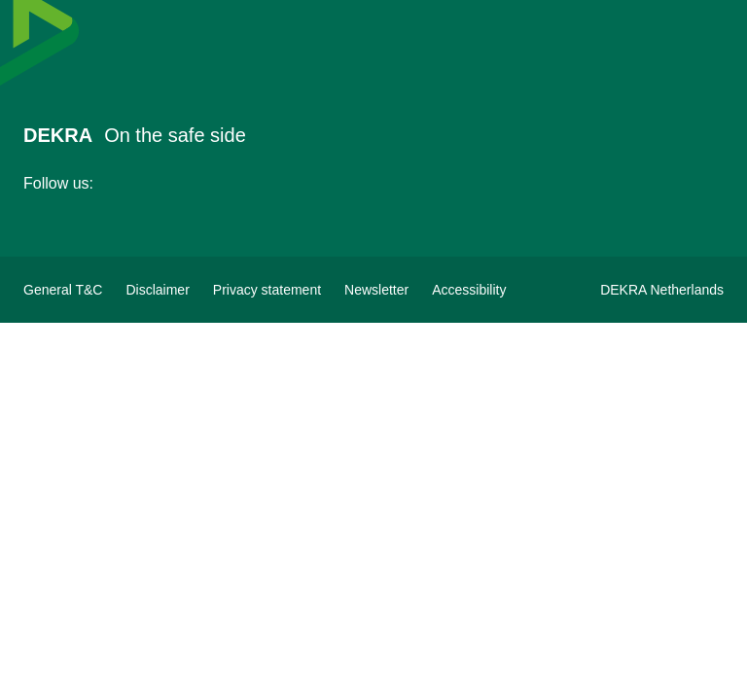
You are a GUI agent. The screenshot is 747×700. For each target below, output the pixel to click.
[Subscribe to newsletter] (376, 290)
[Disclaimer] (157, 290)
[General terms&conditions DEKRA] (63, 290)
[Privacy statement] (267, 290)
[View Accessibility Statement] (469, 290)
